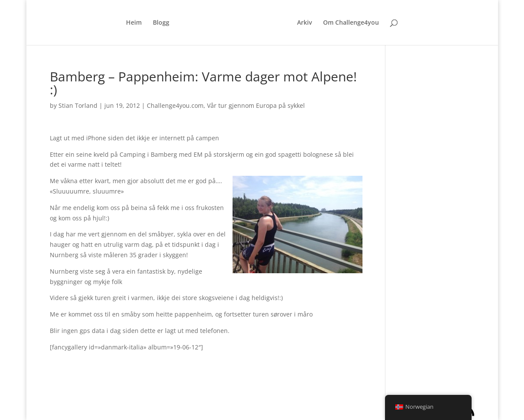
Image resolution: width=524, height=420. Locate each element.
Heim (134, 23)
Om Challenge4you (351, 23)
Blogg (161, 23)
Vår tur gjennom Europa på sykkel (256, 105)
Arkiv (304, 23)
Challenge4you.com (175, 105)
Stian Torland (78, 105)
